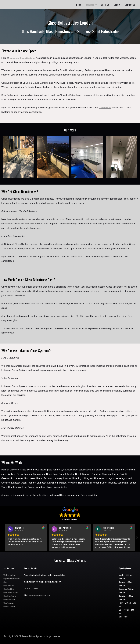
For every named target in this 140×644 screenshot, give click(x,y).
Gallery (117, 5)
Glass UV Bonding (9, 606)
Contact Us (130, 5)
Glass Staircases (9, 585)
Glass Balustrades (10, 599)
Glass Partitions (9, 589)
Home (79, 5)
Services (90, 5)
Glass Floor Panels (10, 596)
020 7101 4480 (33, 588)
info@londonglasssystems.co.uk (40, 595)
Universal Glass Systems (23, 58)
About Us (105, 5)
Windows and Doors (10, 575)
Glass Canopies (9, 603)
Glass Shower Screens (11, 592)
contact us (106, 108)
